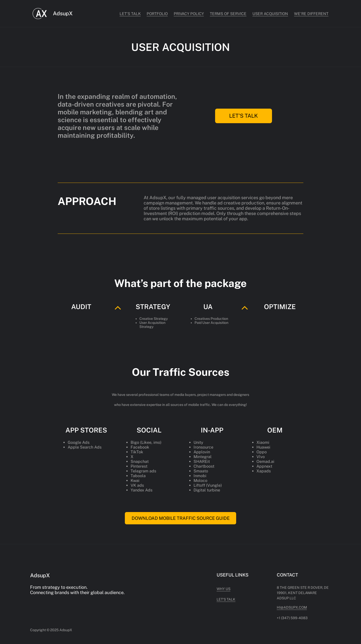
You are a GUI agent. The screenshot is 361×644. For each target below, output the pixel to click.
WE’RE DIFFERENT (311, 14)
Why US (223, 589)
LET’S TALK (244, 116)
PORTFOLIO (157, 14)
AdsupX (63, 13)
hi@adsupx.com (292, 607)
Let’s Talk (130, 14)
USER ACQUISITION (270, 14)
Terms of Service (228, 14)
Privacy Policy (189, 14)
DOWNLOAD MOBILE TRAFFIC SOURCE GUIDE (181, 518)
